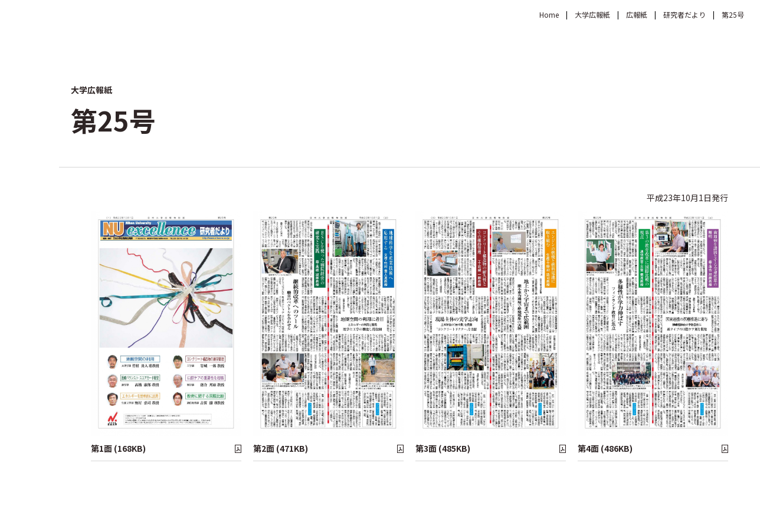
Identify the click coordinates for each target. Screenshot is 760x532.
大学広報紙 (592, 14)
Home (549, 14)
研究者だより (684, 14)
